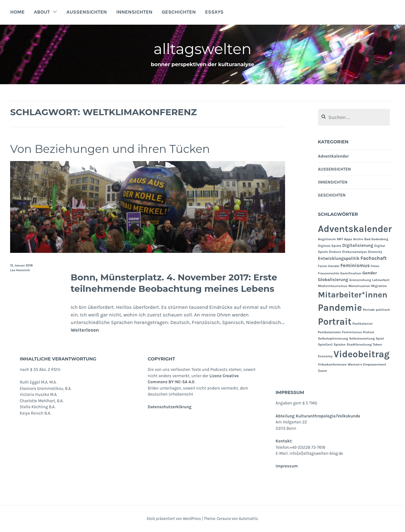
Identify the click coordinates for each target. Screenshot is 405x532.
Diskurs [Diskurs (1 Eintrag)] (335, 252)
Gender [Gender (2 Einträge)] (370, 273)
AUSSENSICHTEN (87, 12)
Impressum (287, 466)
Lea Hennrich (20, 270)
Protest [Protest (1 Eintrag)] (369, 332)
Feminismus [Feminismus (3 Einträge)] (355, 266)
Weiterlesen (85, 330)
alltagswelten (203, 49)
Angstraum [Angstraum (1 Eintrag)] (327, 239)
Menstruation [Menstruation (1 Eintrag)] (359, 286)
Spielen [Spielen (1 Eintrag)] (340, 344)
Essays (214, 12)
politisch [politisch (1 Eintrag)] (383, 310)
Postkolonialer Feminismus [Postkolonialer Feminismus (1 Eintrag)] (340, 332)
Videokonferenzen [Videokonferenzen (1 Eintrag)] (332, 364)
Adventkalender (333, 156)
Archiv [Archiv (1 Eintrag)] (358, 239)
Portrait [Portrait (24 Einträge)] (335, 322)
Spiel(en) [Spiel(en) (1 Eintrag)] (325, 344)
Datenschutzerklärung (170, 407)
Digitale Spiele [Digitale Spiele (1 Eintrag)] (330, 246)
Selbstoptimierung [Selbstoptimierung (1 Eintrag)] (333, 338)
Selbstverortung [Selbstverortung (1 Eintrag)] (362, 338)
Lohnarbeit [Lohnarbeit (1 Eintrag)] (381, 280)
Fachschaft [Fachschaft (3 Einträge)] (374, 258)
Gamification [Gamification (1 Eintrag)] (351, 273)
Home (17, 12)
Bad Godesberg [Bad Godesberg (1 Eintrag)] (376, 239)
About (42, 12)
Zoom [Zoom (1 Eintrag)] (323, 371)
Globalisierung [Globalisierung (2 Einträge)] (333, 279)
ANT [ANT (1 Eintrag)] (340, 239)
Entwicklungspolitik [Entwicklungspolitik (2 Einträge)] (339, 258)
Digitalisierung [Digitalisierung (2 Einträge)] (358, 245)
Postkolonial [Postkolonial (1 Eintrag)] (362, 324)
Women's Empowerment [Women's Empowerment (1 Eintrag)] (367, 364)
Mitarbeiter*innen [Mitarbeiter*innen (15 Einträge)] (353, 295)
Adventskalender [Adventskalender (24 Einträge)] (355, 229)
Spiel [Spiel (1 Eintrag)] (380, 338)
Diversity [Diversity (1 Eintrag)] (375, 252)
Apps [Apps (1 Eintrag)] (348, 239)
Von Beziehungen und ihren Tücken (118, 149)
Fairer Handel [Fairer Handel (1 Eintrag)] (329, 266)
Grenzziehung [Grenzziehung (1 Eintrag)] (360, 280)
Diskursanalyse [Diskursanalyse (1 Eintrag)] (355, 252)
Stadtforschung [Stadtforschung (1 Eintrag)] (359, 344)
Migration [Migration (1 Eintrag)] (379, 286)
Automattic (248, 519)
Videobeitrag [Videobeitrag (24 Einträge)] (361, 354)
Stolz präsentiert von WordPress (174, 519)
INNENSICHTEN (134, 12)
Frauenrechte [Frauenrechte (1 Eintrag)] (329, 273)
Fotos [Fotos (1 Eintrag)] (375, 266)
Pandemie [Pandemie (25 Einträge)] (340, 308)
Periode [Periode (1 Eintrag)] (369, 310)
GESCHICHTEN (179, 12)
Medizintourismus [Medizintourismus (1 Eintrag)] (333, 286)
